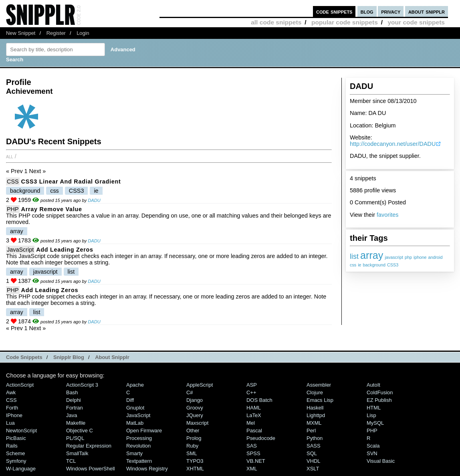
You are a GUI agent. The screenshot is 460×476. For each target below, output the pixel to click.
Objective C (80, 431)
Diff (130, 400)
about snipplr (427, 11)
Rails (12, 446)
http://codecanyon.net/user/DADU (393, 144)
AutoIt (373, 385)
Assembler (319, 385)
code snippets (334, 11)
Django (195, 400)
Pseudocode (261, 438)
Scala (373, 446)
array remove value (52, 209)
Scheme (16, 453)
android (435, 257)
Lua (10, 423)
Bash (72, 392)
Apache (135, 385)
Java (72, 415)
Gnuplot (135, 408)
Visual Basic (381, 461)
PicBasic (16, 438)
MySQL (375, 423)
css (353, 265)
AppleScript (200, 385)
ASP (252, 385)
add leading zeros (65, 250)
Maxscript (197, 423)
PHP (13, 209)
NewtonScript (21, 431)
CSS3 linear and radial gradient (71, 182)
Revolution (138, 446)
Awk (11, 392)
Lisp (371, 415)
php (408, 257)
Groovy (195, 408)
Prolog (194, 438)
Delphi (74, 400)
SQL (312, 453)
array (372, 255)
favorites (387, 215)
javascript (394, 257)
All (10, 156)
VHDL (314, 461)
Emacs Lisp (320, 400)
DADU (94, 200)
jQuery (195, 415)
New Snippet (21, 33)
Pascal (254, 431)
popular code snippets (345, 22)
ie (359, 265)
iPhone (14, 415)
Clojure (315, 392)
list (354, 256)
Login (83, 33)
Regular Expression (89, 446)
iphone (420, 257)
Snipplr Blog (69, 357)
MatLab (135, 423)
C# (190, 392)
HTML (374, 408)
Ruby (192, 446)
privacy (391, 11)
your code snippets (416, 22)
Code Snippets (24, 357)
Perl (311, 431)
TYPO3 (195, 461)
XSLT (313, 469)
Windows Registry (147, 469)
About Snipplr (112, 357)
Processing (139, 438)
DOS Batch (259, 400)
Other (193, 431)
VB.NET (256, 461)
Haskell (315, 408)
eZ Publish (379, 400)
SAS (252, 446)
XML (252, 469)
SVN (372, 453)
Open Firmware (144, 431)
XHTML (195, 469)
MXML (314, 423)
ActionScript (20, 385)
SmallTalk (77, 453)
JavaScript (20, 250)
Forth (12, 408)
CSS (13, 182)
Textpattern (139, 461)
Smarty (134, 453)
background (374, 265)
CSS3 (393, 265)
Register (56, 33)
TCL (71, 461)
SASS (314, 446)
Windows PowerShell (91, 469)
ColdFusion (380, 392)
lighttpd (316, 415)
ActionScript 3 (82, 385)
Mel (251, 423)
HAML (254, 408)
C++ (251, 392)
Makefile (76, 423)
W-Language (21, 469)
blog (367, 11)
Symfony (16, 461)
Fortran (75, 408)
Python (315, 438)
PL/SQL (75, 438)
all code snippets (276, 22)
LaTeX (254, 415)
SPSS (253, 453)
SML (192, 453)
